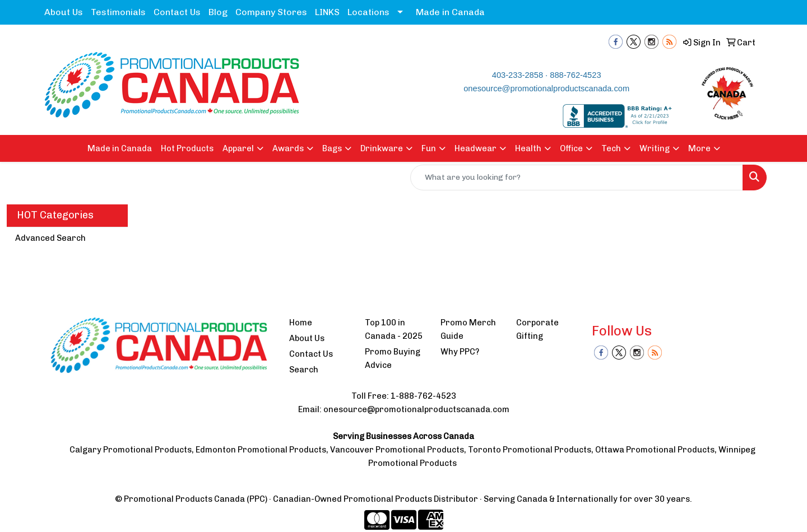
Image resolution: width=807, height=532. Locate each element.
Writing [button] (655, 148)
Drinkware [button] (382, 148)
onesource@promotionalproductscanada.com (546, 88)
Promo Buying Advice (393, 358)
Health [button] (528, 148)
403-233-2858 (518, 75)
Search (304, 370)
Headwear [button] (476, 148)
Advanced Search (50, 238)
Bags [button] (332, 148)
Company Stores (271, 12)
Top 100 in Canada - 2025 (394, 329)
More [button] (699, 148)
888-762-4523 (575, 75)
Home (301, 323)
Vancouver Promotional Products (397, 450)
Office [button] (571, 148)
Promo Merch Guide (468, 329)
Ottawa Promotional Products (655, 450)
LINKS (327, 12)
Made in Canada (450, 12)
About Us (64, 12)
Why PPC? (460, 352)
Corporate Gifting (537, 329)
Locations (368, 12)
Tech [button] (611, 148)
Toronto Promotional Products (530, 450)
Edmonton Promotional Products (261, 450)
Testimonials (118, 12)
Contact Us (177, 12)
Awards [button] (288, 148)
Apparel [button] (238, 148)
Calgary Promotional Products (131, 450)
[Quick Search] (577, 178)
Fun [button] (429, 148)
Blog (218, 12)
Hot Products (187, 148)
